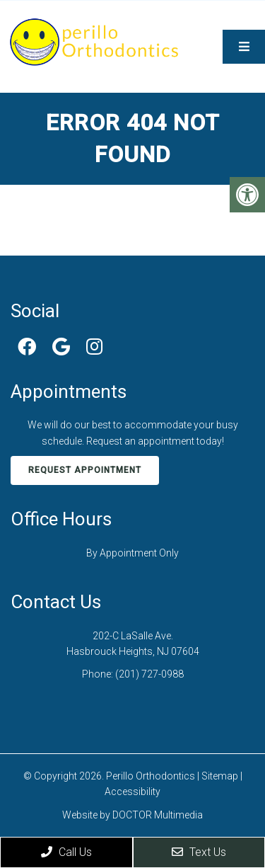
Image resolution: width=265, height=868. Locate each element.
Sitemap (220, 776)
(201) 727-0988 (149, 674)
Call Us (66, 852)
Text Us (199, 852)
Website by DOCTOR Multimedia (132, 815)
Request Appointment (85, 470)
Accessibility (132, 792)
